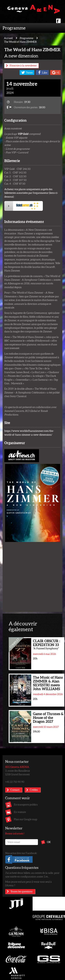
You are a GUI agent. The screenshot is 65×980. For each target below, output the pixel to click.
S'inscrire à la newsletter (23, 65)
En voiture (20, 812)
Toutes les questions (21, 891)
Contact (15, 790)
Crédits (34, 790)
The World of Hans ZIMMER (20, 42)
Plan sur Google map (25, 819)
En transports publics (26, 804)
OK (49, 842)
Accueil (8, 38)
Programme (14, 28)
